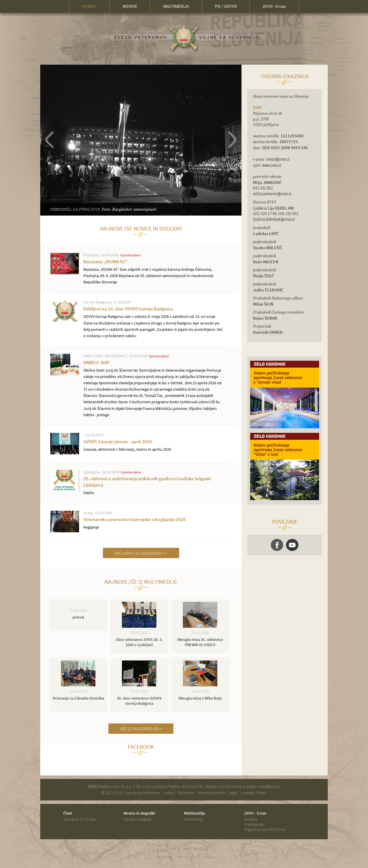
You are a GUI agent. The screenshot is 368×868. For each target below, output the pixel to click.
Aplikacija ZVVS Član (80, 819)
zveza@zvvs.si (278, 159)
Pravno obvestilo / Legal (218, 793)
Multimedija (193, 819)
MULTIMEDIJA (176, 6)
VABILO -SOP (154, 389)
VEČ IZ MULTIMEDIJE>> (141, 729)
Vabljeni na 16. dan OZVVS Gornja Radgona (154, 322)
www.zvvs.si (272, 165)
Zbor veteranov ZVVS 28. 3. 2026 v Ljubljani (139, 642)
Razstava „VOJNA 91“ (154, 272)
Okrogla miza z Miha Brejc (200, 698)
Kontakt (251, 819)
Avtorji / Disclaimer (179, 793)
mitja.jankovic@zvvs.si (272, 194)
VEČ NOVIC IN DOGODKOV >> (141, 553)
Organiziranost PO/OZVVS (265, 829)
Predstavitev (254, 824)
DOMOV (89, 6)
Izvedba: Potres (254, 793)
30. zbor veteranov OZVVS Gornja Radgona (139, 701)
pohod (78, 617)
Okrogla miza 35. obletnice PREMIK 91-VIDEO (200, 642)
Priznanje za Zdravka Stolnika (78, 698)
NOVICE (130, 6)
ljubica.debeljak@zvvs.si (274, 219)
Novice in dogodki (138, 819)
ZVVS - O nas (274, 6)
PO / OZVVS (226, 6)
